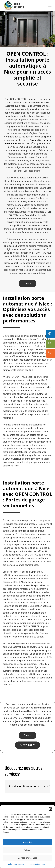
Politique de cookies (16, 864)
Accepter (27, 842)
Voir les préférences (28, 858)
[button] (51, 809)
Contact (27, 284)
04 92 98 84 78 (28, 745)
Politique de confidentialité (35, 864)
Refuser (27, 850)
